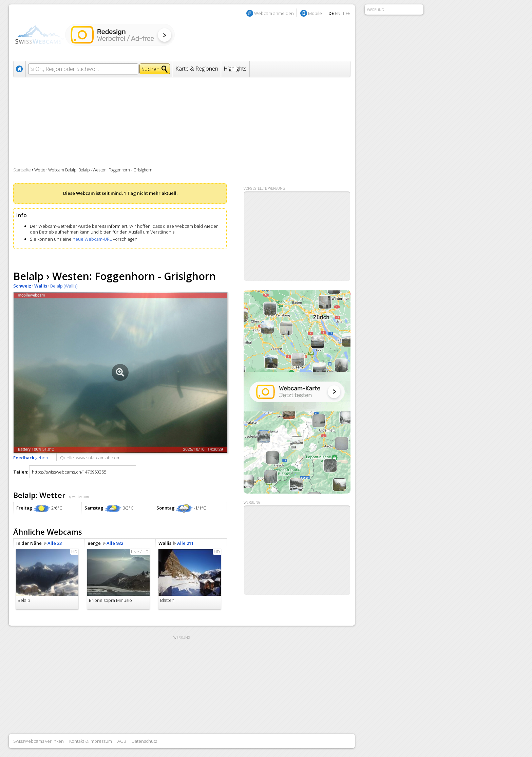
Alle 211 (185, 543)
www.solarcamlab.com (98, 458)
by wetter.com (78, 497)
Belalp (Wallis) (64, 286)
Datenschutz (145, 741)
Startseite (22, 170)
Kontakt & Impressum (91, 741)
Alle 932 (115, 543)
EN (338, 13)
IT (343, 13)
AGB (122, 741)
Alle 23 (55, 543)
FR (348, 13)
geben (31, 458)
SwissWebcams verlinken (39, 741)
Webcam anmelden (274, 13)
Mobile (315, 13)
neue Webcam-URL (92, 239)
